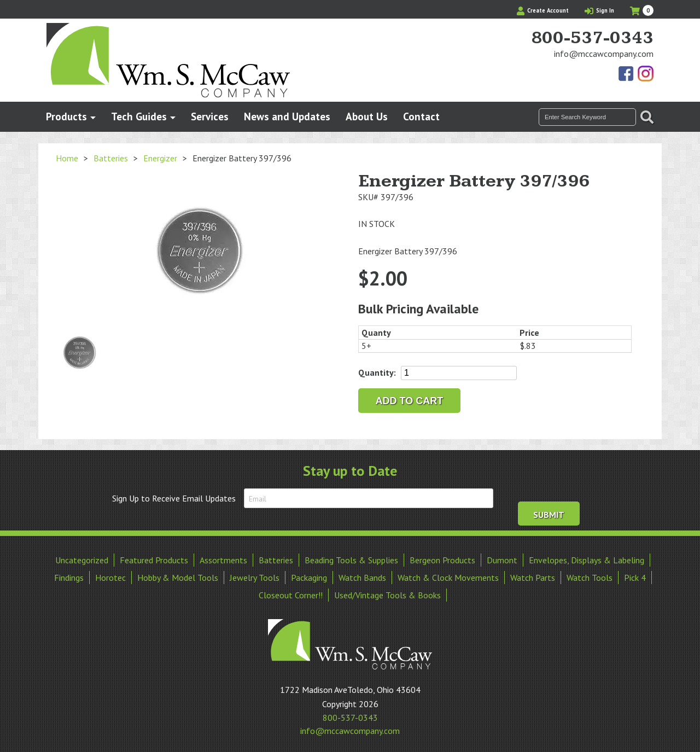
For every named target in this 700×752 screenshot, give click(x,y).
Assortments (223, 558)
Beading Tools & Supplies (351, 558)
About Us (367, 116)
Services (210, 116)
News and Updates (287, 116)
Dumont (502, 558)
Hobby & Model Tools (178, 575)
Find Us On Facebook (627, 74)
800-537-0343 (592, 38)
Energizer (160, 158)
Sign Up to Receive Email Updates (174, 498)
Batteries (111, 158)
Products (66, 116)
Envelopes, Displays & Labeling (587, 558)
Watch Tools (590, 575)
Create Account (543, 10)
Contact (421, 116)
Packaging (309, 575)
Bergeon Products (442, 558)
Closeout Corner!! (291, 593)
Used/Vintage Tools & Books (387, 593)
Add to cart (410, 401)
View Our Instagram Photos (645, 74)
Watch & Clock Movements (448, 575)
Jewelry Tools (255, 575)
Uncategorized (82, 558)
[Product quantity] (459, 373)
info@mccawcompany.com (604, 54)
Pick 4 (635, 575)
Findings (69, 575)
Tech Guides (139, 116)
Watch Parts (533, 575)
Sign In (599, 10)
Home (67, 158)
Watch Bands (362, 575)
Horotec (110, 575)
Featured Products (154, 558)
